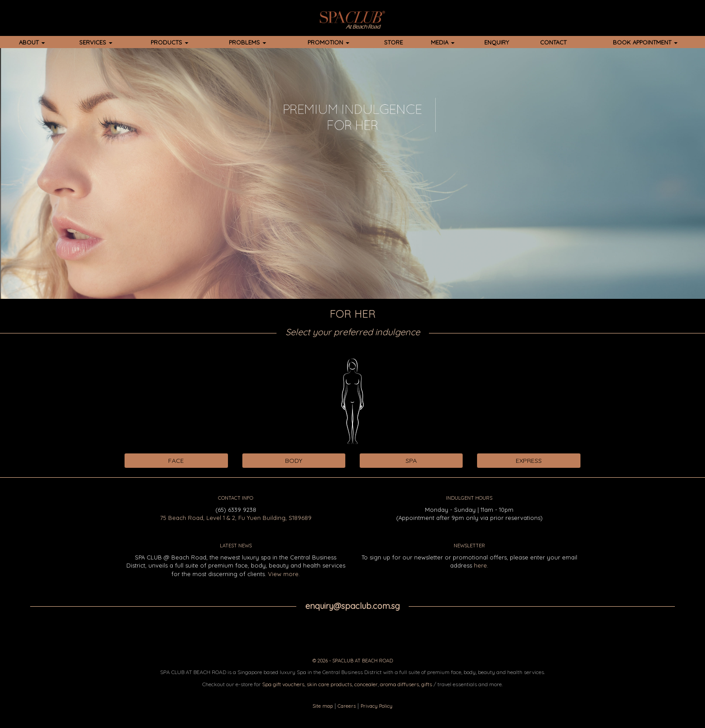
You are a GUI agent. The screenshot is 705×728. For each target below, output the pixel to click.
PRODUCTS (170, 42)
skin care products (329, 684)
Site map (323, 706)
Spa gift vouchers (283, 684)
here (480, 565)
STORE (393, 42)
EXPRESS (529, 461)
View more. (284, 574)
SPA (411, 461)
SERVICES (96, 42)
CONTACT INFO (236, 498)
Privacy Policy (377, 706)
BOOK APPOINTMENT (645, 42)
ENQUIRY (497, 42)
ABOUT (32, 42)
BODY (294, 461)
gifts (427, 684)
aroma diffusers (399, 684)
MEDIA (443, 42)
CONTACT (553, 42)
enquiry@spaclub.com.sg (352, 606)
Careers (347, 706)
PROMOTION (328, 42)
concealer (366, 684)
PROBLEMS (248, 42)
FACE (176, 461)
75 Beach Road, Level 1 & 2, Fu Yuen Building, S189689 (236, 518)
